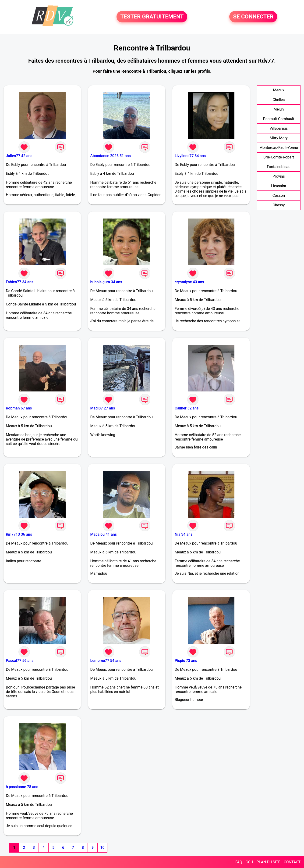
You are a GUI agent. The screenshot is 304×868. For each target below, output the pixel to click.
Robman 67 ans (19, 408)
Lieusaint (279, 186)
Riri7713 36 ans (19, 534)
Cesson (279, 195)
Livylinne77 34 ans (190, 156)
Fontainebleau (279, 167)
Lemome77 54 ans (106, 661)
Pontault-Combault (279, 119)
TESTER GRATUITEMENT (152, 17)
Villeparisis (279, 128)
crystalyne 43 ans (189, 282)
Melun (279, 109)
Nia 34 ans (184, 534)
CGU (249, 862)
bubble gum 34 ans (106, 282)
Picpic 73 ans (186, 661)
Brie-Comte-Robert (279, 157)
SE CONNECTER (253, 17)
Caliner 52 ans (187, 408)
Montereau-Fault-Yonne (279, 148)
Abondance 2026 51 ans (111, 156)
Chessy (279, 205)
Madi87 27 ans (103, 408)
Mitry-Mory (279, 138)
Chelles (279, 100)
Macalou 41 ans (104, 534)
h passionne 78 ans (22, 787)
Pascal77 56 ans (20, 661)
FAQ (239, 862)
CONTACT (292, 862)
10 (102, 848)
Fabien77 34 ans (20, 282)
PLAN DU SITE (269, 862)
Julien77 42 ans (19, 156)
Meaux (279, 90)
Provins (279, 176)
